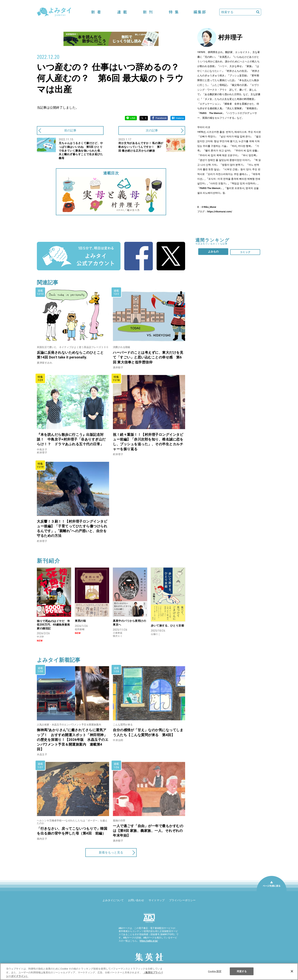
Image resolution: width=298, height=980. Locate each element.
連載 (122, 12)
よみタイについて (113, 900)
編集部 (200, 12)
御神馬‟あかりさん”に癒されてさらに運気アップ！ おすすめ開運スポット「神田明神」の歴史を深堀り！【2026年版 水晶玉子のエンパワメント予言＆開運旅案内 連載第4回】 (73, 740)
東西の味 (80, 621)
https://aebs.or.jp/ (149, 941)
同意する (242, 971)
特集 (174, 12)
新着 (96, 12)
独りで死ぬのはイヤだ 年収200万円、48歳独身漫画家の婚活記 (53, 625)
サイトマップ (157, 900)
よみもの (213, 252)
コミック (245, 252)
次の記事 (152, 130)
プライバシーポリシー (182, 900)
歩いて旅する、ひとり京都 (167, 626)
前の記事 (70, 130)
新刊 (148, 12)
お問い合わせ (136, 900)
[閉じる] (292, 971)
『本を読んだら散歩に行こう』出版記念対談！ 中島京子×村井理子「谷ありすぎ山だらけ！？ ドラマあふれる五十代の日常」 (71, 439)
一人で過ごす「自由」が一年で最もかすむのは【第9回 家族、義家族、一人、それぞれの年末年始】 (148, 831)
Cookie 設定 (215, 971)
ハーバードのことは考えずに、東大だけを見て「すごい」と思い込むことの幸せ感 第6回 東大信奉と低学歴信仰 (148, 357)
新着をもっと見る (111, 852)
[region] (149, 972)
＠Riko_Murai (209, 207)
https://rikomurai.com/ (220, 212)
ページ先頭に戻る (272, 891)
